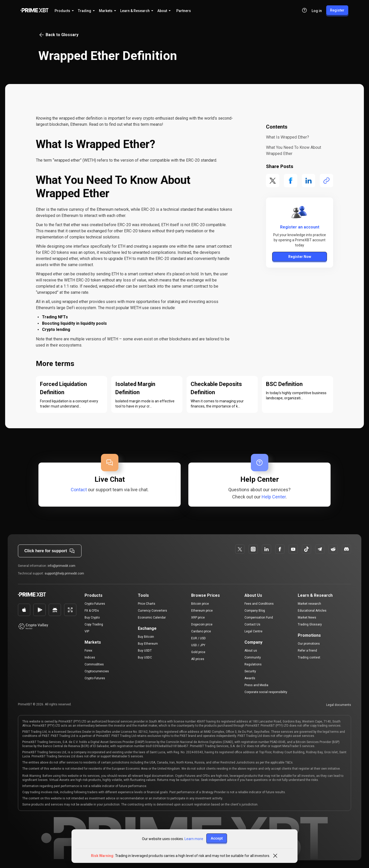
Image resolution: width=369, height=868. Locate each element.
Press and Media (256, 685)
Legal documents (339, 705)
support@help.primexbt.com (64, 573)
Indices (90, 657)
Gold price (198, 652)
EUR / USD (198, 638)
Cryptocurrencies (97, 671)
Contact (79, 490)
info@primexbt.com (61, 566)
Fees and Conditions (259, 604)
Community (253, 657)
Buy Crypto (92, 618)
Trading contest (309, 657)
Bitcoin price (200, 604)
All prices (198, 659)
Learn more (194, 839)
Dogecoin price (202, 624)
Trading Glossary (310, 624)
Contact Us (252, 624)
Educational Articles (312, 611)
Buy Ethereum (148, 644)
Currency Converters (152, 611)
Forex (88, 651)
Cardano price (201, 631)
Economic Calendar (152, 618)
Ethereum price (202, 611)
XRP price (198, 618)
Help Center (274, 497)
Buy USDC (145, 657)
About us (251, 651)
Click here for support (50, 551)
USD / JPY (198, 645)
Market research (309, 604)
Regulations (253, 664)
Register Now (300, 257)
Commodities (94, 664)
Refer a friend (307, 651)
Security (250, 671)
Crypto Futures (95, 604)
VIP (87, 631)
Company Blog (255, 611)
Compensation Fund (259, 618)
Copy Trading (94, 624)
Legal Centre (253, 631)
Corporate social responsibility (266, 692)
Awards (250, 678)
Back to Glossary (58, 35)
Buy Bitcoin (146, 637)
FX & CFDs (92, 611)
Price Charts (147, 604)
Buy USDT (145, 651)
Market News (307, 618)
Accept (217, 838)
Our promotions (309, 644)
